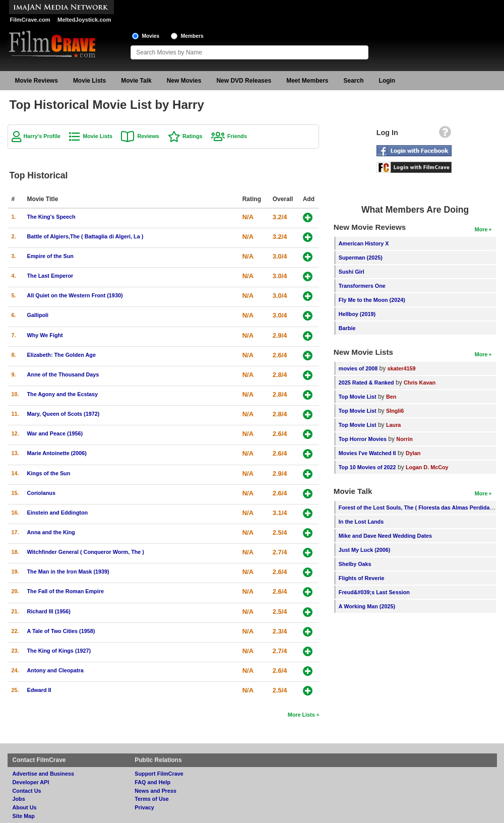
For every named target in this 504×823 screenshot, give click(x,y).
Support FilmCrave (159, 774)
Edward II (39, 690)
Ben (391, 397)
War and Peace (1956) (55, 433)
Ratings (193, 136)
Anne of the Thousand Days (63, 374)
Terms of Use (152, 799)
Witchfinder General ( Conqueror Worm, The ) (86, 552)
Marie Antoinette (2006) (57, 453)
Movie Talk (136, 81)
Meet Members (307, 81)
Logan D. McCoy (427, 467)
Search (354, 81)
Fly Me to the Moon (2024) (372, 300)
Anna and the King (51, 532)
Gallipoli (38, 315)
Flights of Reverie (362, 578)
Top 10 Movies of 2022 (367, 467)
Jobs (19, 799)
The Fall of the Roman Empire (66, 591)
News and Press (155, 791)
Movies (151, 36)
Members (192, 36)
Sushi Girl (352, 272)
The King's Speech (51, 217)
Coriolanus (41, 493)
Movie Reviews (37, 81)
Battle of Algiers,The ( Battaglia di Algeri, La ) (85, 236)
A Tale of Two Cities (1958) (61, 631)
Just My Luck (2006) (365, 550)
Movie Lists (89, 81)
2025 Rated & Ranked (366, 383)
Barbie (347, 328)
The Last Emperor (50, 276)
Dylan (413, 453)
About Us (25, 807)
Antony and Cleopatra (55, 670)
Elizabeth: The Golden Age (61, 355)
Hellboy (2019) (357, 314)
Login (387, 81)
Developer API (31, 782)
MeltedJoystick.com (84, 20)
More (481, 229)
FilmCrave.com (30, 20)
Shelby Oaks (355, 564)
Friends (237, 136)
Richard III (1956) (49, 611)
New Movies (184, 81)
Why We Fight (45, 335)
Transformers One (362, 286)
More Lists (301, 715)
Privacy (144, 807)
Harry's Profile (42, 136)
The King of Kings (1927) (59, 651)
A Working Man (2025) (367, 606)
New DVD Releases (244, 81)
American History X (364, 243)
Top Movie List (358, 397)
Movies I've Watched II (367, 453)
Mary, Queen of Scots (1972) (64, 414)
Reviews (148, 136)
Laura (393, 425)
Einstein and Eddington (58, 513)
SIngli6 (395, 411)
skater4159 (402, 368)
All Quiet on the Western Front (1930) (75, 295)
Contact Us (27, 791)
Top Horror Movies (363, 439)
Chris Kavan (420, 383)
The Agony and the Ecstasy (63, 394)
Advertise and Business (43, 774)
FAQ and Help (152, 782)
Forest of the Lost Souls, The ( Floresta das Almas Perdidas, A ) (421, 508)
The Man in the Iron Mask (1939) (68, 572)
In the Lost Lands (361, 522)
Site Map (24, 816)
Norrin (404, 439)
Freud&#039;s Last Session (374, 592)
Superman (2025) (361, 258)
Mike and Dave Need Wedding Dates (385, 536)
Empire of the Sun (50, 256)
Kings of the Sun (49, 473)
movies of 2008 (358, 368)
